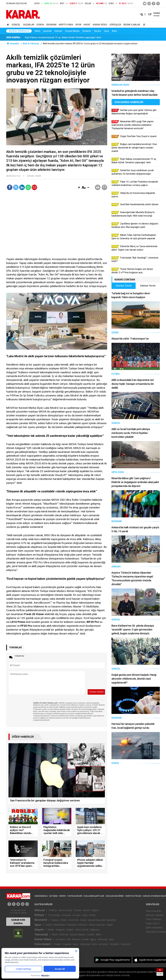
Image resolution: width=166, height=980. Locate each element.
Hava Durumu (153, 911)
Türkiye (78, 910)
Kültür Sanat (82, 930)
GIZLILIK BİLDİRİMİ (115, 896)
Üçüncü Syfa (65, 910)
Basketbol (59, 925)
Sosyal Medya (72, 31)
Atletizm (83, 925)
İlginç (93, 939)
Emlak (63, 920)
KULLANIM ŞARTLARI (94, 896)
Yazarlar (29, 25)
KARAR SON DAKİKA (18, 922)
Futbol (49, 925)
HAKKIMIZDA (41, 896)
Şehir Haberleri (154, 928)
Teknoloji (41, 935)
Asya (85, 915)
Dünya (40, 25)
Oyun (107, 31)
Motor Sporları (97, 925)
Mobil (37, 31)
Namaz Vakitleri (155, 915)
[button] (79, 188)
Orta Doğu (54, 915)
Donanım (87, 31)
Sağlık (70, 930)
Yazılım (98, 31)
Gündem (61, 939)
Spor (78, 25)
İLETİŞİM (53, 896)
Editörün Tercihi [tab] (148, 286)
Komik (85, 939)
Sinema (76, 939)
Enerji (83, 920)
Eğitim (95, 910)
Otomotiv (73, 920)
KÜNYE (62, 896)
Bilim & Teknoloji (19, 31)
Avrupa (76, 915)
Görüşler (115, 25)
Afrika (92, 915)
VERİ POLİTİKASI (133, 896)
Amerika (66, 915)
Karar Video (100, 25)
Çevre (87, 910)
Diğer (110, 925)
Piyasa (55, 920)
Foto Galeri (42, 944)
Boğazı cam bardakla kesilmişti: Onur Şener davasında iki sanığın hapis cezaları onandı (68, 37)
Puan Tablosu (153, 919)
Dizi (69, 939)
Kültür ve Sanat (100, 944)
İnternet (58, 31)
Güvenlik (47, 31)
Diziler (51, 930)
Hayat (87, 25)
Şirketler (111, 920)
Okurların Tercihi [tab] (124, 286)
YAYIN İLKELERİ (75, 896)
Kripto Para (66, 25)
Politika (53, 910)
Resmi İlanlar (132, 25)
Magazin (60, 930)
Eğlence (95, 930)
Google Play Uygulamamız (115, 960)
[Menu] (143, 25)
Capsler (67, 944)
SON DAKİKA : (14, 37)
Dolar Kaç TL (153, 923)
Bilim (114, 31)
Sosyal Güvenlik (96, 920)
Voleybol (72, 925)
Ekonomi (51, 25)
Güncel (16, 25)
